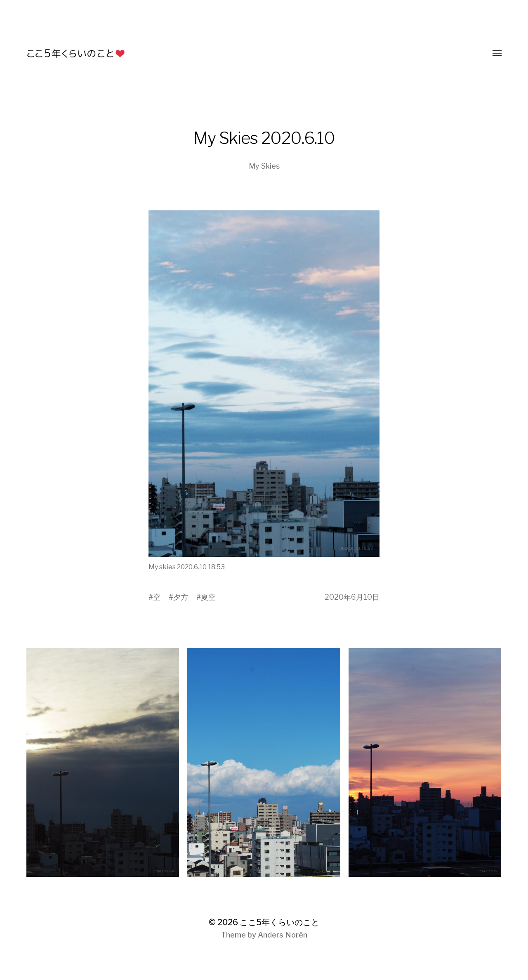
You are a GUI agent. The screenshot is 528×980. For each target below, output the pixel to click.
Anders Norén (283, 935)
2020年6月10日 (352, 597)
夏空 (208, 597)
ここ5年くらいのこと (279, 922)
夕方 (181, 597)
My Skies (264, 166)
